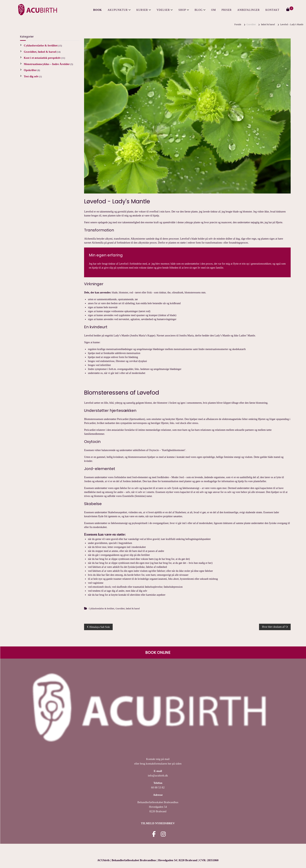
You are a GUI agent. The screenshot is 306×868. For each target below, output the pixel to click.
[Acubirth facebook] (154, 835)
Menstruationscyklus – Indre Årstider (47, 64)
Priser (227, 10)
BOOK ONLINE (158, 653)
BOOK (98, 10)
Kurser (142, 10)
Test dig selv (31, 76)
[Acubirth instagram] (163, 835)
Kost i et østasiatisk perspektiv (42, 58)
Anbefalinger (248, 10)
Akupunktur (118, 10)
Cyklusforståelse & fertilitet (101, 609)
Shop (182, 10)
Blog (199, 10)
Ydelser (163, 10)
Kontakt (272, 10)
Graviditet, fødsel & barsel (128, 609)
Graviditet (251, 24)
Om (213, 10)
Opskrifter (30, 70)
